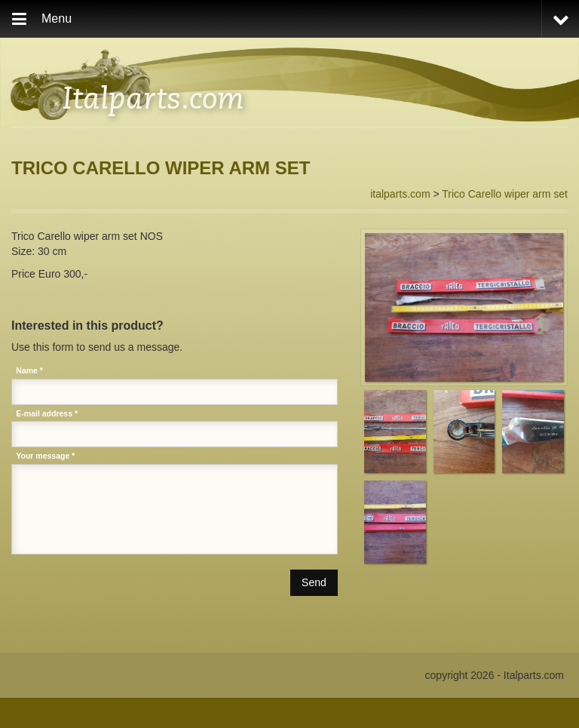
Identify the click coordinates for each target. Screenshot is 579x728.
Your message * (45, 456)
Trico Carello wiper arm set (505, 194)
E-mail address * (47, 414)
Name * (29, 371)
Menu (57, 18)
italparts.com (400, 194)
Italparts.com (153, 97)
